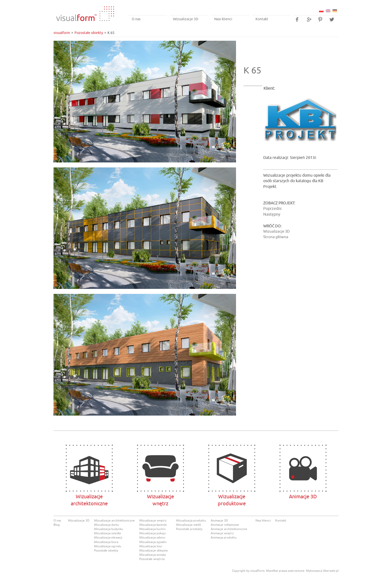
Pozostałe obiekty (89, 33)
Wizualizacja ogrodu (108, 546)
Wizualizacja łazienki (153, 525)
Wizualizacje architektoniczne (89, 468)
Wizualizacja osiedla (107, 533)
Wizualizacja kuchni (152, 529)
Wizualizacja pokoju (152, 533)
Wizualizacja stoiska (152, 555)
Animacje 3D (303, 468)
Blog (57, 525)
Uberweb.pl (331, 571)
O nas (136, 19)
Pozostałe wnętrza (152, 559)
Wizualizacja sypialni (153, 542)
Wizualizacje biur (151, 546)
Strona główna (276, 237)
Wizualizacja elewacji (108, 538)
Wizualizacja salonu (152, 538)
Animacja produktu (224, 538)
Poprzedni (272, 209)
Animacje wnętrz (222, 533)
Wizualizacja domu (106, 525)
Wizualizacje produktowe (232, 468)
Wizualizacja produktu (191, 521)
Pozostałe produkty (189, 529)
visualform (62, 33)
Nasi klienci (223, 19)
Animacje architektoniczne (229, 529)
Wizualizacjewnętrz (160, 468)
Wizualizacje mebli (188, 525)
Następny (272, 214)
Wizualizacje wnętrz (153, 521)
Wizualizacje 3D (186, 19)
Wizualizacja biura (106, 542)
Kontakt (262, 19)
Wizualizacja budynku (108, 529)
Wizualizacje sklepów (153, 551)
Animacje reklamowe (225, 525)
